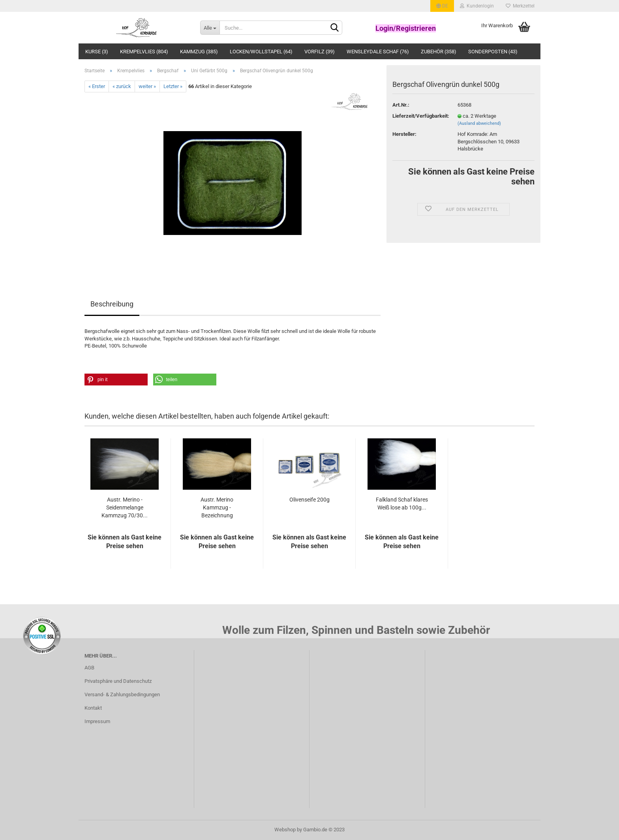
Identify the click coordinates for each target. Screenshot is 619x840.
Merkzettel (520, 6)
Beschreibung (112, 304)
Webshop (285, 830)
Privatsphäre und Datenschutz (118, 681)
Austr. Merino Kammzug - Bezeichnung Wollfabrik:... (217, 508)
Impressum (97, 721)
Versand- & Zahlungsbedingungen (122, 694)
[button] (116, 380)
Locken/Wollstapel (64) (261, 52)
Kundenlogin (477, 6)
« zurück (122, 86)
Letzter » (173, 86)
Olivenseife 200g (309, 500)
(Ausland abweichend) (479, 123)
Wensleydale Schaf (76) (378, 52)
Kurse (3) (97, 52)
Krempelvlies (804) (144, 52)
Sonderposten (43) (493, 52)
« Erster (97, 86)
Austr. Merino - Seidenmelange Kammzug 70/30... (125, 507)
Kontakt (93, 708)
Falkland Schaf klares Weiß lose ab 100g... (402, 504)
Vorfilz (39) (320, 52)
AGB (89, 668)
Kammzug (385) (199, 52)
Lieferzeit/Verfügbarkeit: (419, 116)
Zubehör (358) (439, 52)
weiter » (147, 86)
